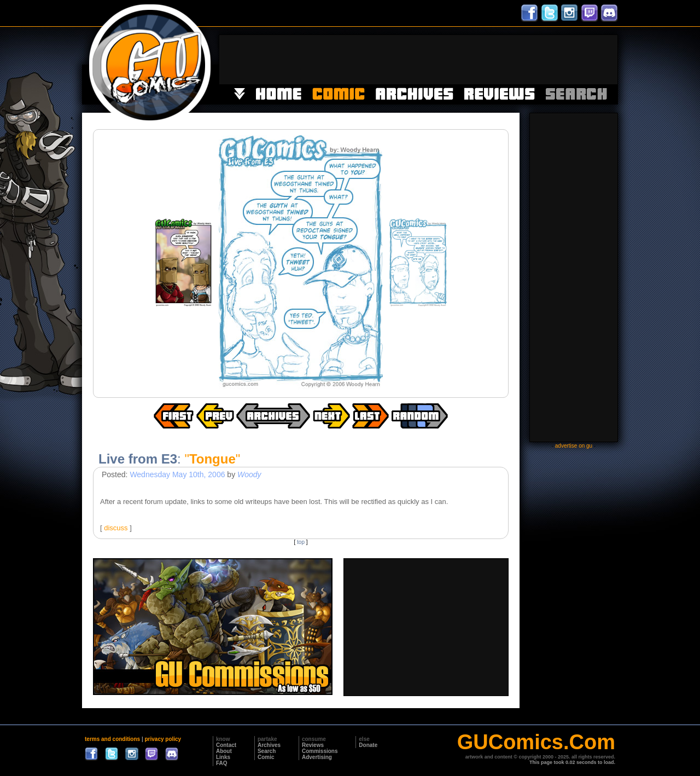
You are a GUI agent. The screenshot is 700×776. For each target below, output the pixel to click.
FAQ (222, 763)
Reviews (313, 745)
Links (223, 757)
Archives (269, 745)
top (301, 542)
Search (267, 751)
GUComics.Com (536, 742)
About (224, 751)
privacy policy (163, 739)
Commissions (320, 751)
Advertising (317, 757)
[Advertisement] (418, 60)
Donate (368, 745)
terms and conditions (112, 739)
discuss (116, 528)
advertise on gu (574, 446)
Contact (226, 745)
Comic (266, 757)
